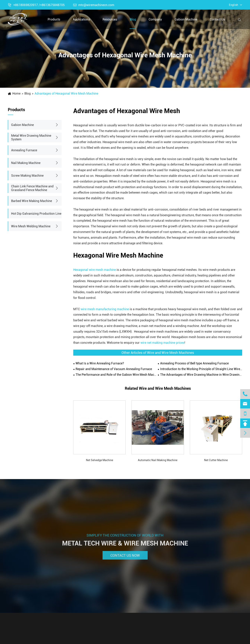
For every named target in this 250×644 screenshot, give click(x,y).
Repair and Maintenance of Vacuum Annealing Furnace (114, 369)
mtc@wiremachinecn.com (94, 5)
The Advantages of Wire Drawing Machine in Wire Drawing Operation (201, 375)
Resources (110, 19)
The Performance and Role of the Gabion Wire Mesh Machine (117, 375)
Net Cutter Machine (216, 460)
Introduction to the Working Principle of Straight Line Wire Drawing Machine (201, 369)
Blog (133, 19)
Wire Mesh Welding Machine (31, 226)
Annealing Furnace (24, 150)
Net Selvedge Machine (100, 460)
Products (54, 19)
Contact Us (217, 19)
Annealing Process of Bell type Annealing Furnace (194, 363)
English (233, 5)
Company (155, 19)
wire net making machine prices (162, 343)
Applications (81, 19)
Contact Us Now (125, 557)
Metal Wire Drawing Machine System (31, 137)
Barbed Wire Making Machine (32, 201)
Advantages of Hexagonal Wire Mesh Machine (66, 93)
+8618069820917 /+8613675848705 (36, 5)
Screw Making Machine (27, 176)
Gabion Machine (186, 19)
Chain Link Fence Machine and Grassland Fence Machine (32, 188)
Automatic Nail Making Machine (158, 460)
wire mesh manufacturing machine (105, 309)
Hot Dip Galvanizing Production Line (36, 214)
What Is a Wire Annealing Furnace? (100, 363)
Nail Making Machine (26, 163)
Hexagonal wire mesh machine (95, 270)
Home (16, 93)
